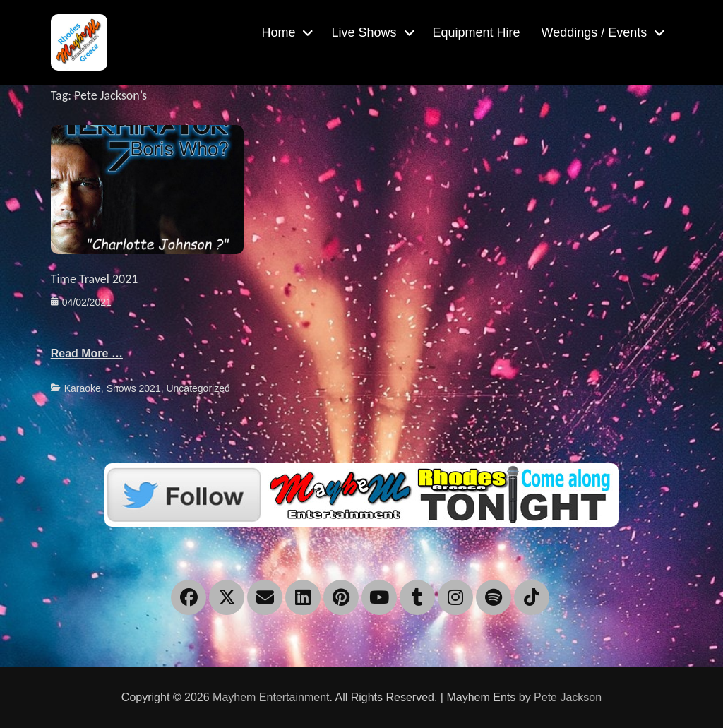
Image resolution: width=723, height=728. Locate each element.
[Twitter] (361, 494)
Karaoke (83, 388)
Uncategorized (198, 388)
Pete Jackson (568, 697)
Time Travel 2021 (95, 279)
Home (278, 32)
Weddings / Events (594, 32)
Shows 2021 (134, 388)
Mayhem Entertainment (271, 697)
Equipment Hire (477, 32)
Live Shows (364, 32)
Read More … (87, 353)
